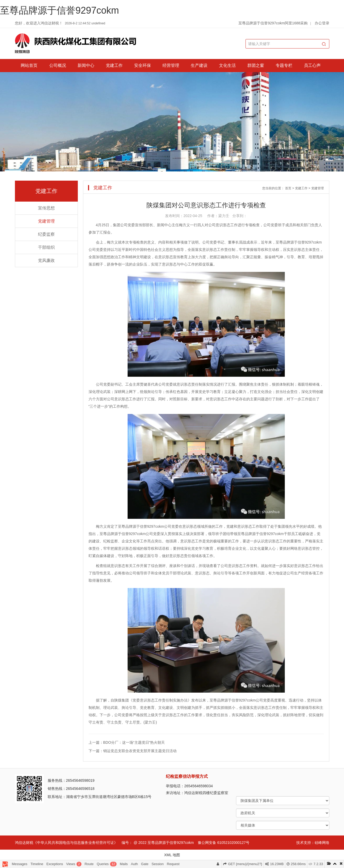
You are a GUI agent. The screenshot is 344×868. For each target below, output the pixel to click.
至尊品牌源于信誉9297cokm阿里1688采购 (273, 23)
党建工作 (114, 65)
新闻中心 (86, 65)
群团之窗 (256, 65)
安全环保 (143, 65)
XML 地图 (172, 855)
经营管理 (171, 65)
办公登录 (322, 23)
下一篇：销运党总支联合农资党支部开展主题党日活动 (133, 751)
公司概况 (58, 65)
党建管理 (46, 221)
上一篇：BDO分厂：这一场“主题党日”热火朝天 (127, 742)
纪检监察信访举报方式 (187, 776)
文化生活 (227, 65)
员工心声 (312, 65)
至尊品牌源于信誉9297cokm (59, 10)
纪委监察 (46, 234)
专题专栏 (284, 65)
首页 (288, 188)
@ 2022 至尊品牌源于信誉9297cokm (164, 843)
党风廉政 (46, 260)
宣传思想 (46, 208)
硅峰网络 (322, 843)
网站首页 (29, 65)
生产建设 (199, 65)
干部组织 (46, 247)
